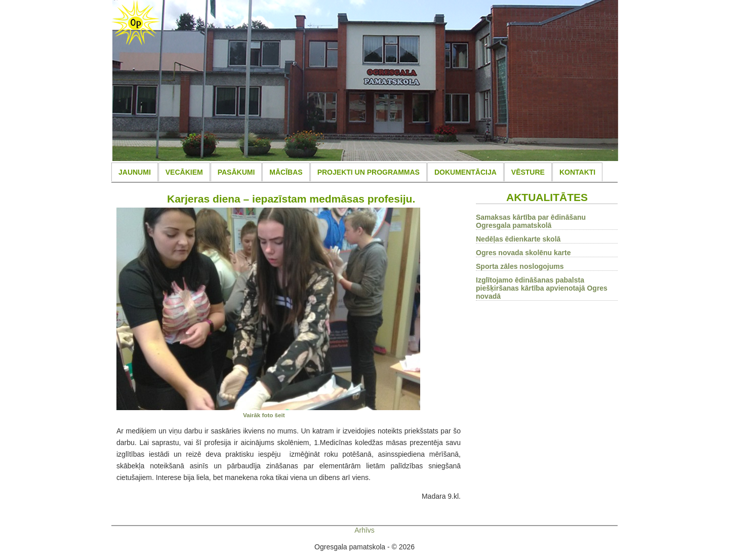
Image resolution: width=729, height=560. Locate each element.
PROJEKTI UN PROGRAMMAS (369, 172)
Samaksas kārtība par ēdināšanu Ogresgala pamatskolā (531, 221)
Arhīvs (364, 530)
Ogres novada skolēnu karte (523, 253)
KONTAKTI (577, 172)
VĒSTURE (528, 172)
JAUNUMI (135, 172)
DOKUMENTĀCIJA (465, 172)
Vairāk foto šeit (264, 415)
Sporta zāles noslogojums (520, 266)
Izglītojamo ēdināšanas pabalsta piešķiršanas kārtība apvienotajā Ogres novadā (542, 288)
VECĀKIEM (184, 172)
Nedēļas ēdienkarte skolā (518, 239)
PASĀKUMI (236, 172)
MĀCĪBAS (286, 172)
